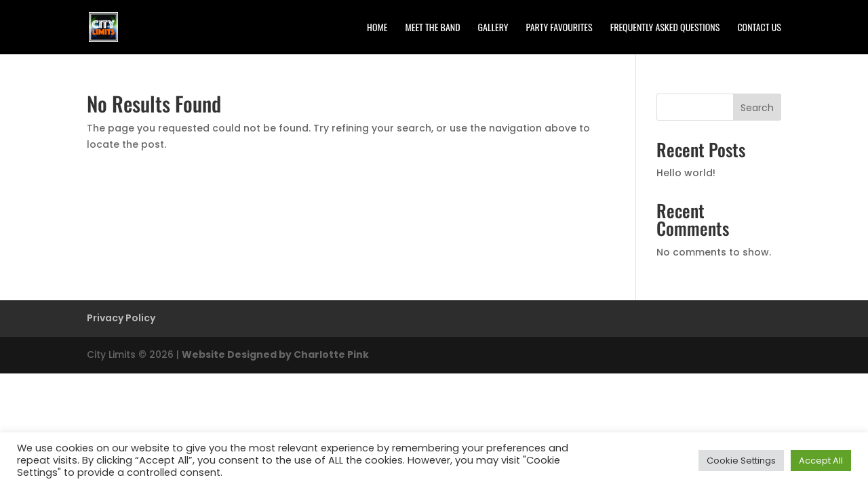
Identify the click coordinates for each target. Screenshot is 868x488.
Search (757, 108)
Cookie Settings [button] (741, 461)
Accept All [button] (821, 461)
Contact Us (759, 28)
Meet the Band (432, 28)
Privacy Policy (121, 318)
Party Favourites (559, 28)
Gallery (493, 28)
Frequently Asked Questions (665, 28)
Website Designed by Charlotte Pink (275, 354)
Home (377, 28)
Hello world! (686, 173)
